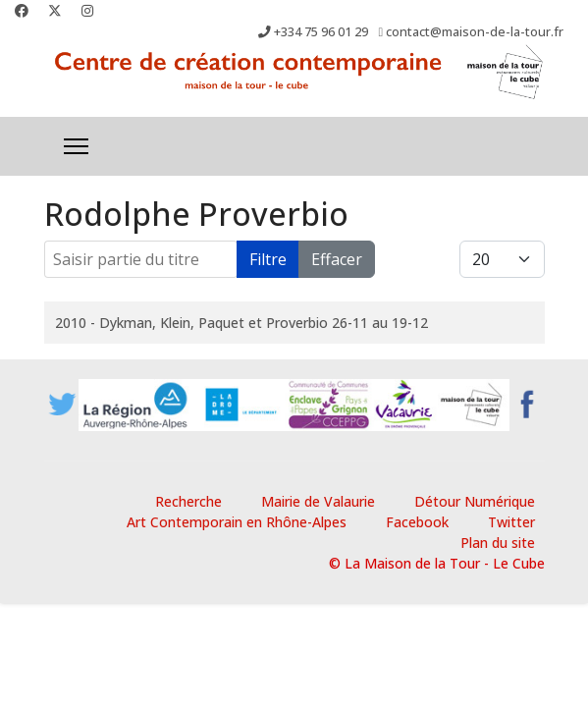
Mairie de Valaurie (318, 501)
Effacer (337, 259)
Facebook (417, 522)
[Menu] (76, 146)
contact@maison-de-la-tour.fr (475, 32)
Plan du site (498, 543)
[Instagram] (87, 10)
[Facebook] (22, 10)
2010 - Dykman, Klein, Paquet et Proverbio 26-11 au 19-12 (241, 323)
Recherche (188, 501)
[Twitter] (55, 10)
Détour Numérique (475, 501)
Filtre (268, 259)
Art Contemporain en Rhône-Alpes (237, 522)
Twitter (511, 522)
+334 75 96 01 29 (321, 32)
